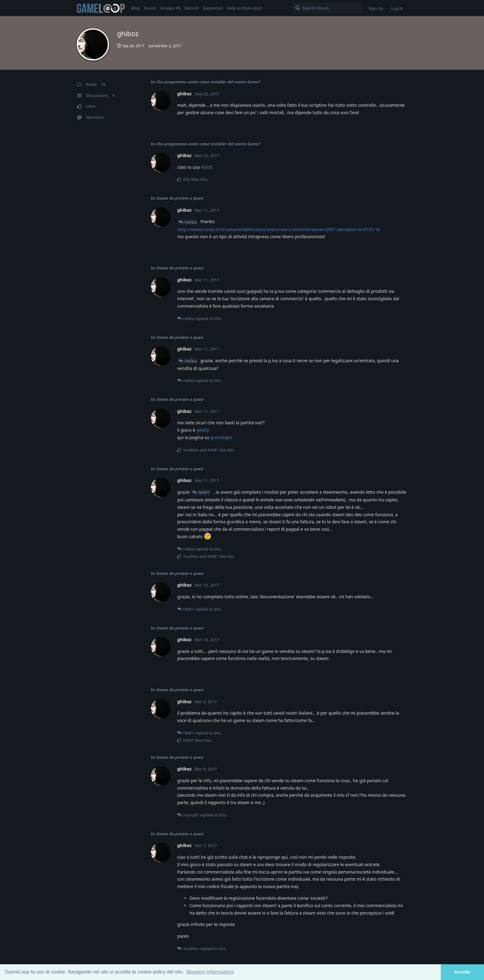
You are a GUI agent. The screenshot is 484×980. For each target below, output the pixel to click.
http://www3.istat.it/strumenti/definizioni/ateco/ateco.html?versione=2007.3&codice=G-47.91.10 (279, 229)
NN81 (204, 492)
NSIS (206, 167)
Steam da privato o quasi (180, 198)
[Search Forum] (327, 8)
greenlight (221, 437)
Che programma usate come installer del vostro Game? (208, 82)
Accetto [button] (463, 972)
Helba (191, 222)
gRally (203, 430)
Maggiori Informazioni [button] (210, 972)
